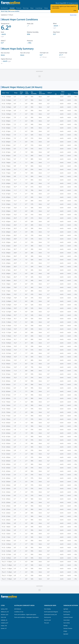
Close (75, 10)
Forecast (19, 8)
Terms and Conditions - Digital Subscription (25, 615)
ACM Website (18, 609)
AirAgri (65, 631)
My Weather (4, 8)
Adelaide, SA (4, 620)
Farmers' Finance (68, 628)
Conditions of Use (19, 612)
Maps (32, 8)
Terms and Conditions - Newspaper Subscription (26, 617)
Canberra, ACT (5, 623)
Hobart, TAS (4, 626)
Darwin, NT (4, 628)
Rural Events (67, 615)
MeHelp (65, 626)
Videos (46, 8)
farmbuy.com (67, 612)
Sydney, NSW (4, 609)
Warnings (26, 8)
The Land (46, 623)
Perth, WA (3, 617)
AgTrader (66, 609)
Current (12, 9)
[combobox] (74, 15)
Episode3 (66, 634)
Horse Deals (67, 620)
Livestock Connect (68, 617)
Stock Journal (47, 617)
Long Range (39, 8)
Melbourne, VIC (5, 612)
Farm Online (67, 623)
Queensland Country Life (50, 615)
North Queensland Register (51, 612)
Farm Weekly (47, 609)
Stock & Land (47, 620)
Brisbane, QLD (5, 615)
